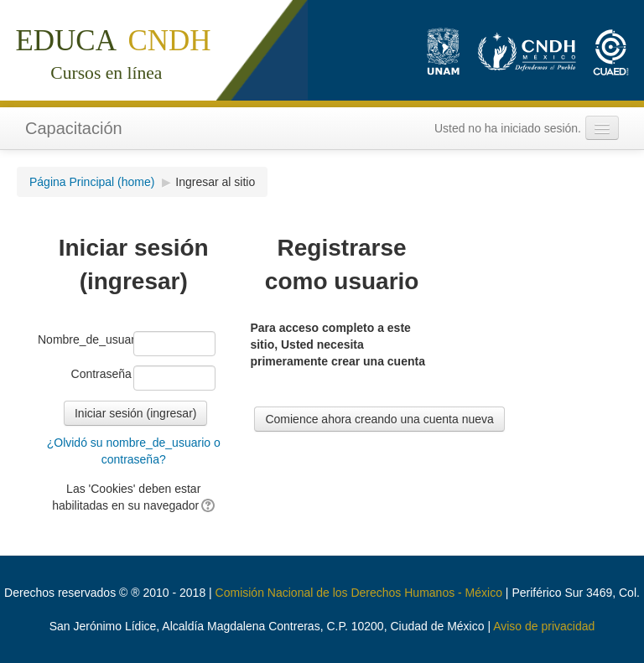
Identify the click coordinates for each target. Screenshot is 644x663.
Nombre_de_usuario (85, 339)
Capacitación (74, 128)
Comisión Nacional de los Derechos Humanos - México (359, 593)
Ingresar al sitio (215, 182)
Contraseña (101, 374)
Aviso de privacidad (544, 626)
